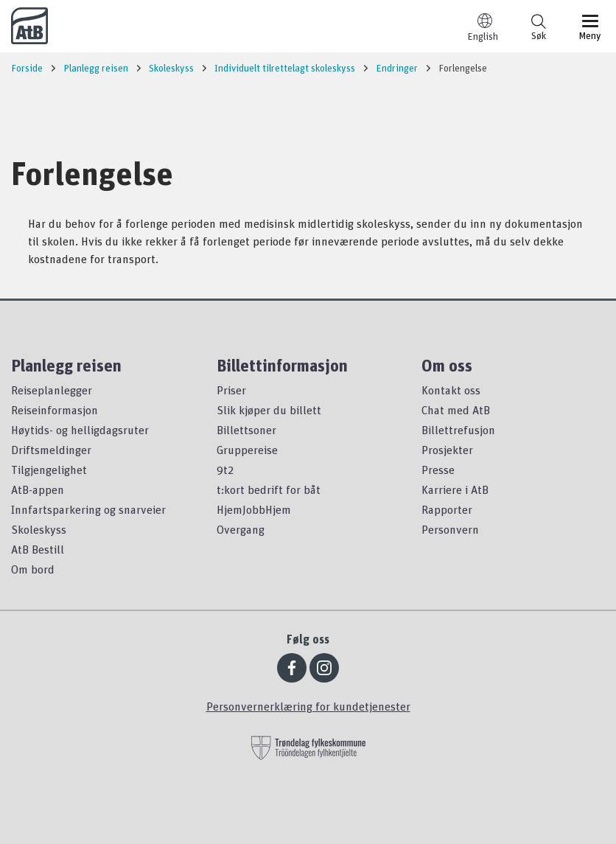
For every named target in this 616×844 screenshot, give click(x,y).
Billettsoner (246, 430)
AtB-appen (38, 489)
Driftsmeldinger (51, 450)
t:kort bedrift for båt (269, 489)
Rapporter (447, 509)
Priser (231, 390)
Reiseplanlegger (52, 390)
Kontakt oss (451, 390)
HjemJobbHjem (254, 509)
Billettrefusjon (458, 430)
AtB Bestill (38, 549)
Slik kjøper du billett (269, 410)
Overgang (241, 529)
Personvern (450, 529)
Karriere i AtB (455, 489)
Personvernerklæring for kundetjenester (308, 706)
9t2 (225, 470)
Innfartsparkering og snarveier (88, 509)
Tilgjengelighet (49, 470)
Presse (438, 470)
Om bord (33, 569)
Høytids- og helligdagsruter (80, 430)
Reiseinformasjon (55, 410)
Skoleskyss (39, 529)
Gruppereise (247, 450)
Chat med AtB (456, 410)
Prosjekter (447, 450)
